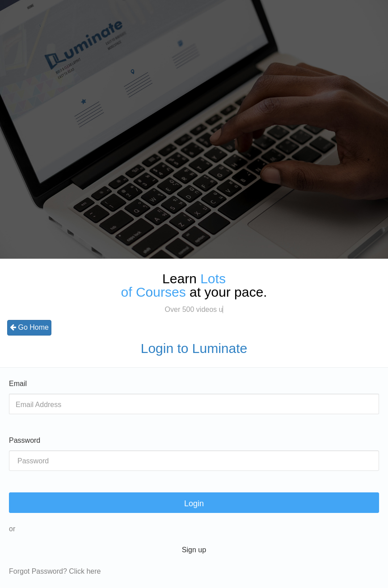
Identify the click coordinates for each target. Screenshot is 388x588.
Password (25, 440)
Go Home (29, 327)
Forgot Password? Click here (55, 571)
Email (18, 384)
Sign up (194, 550)
